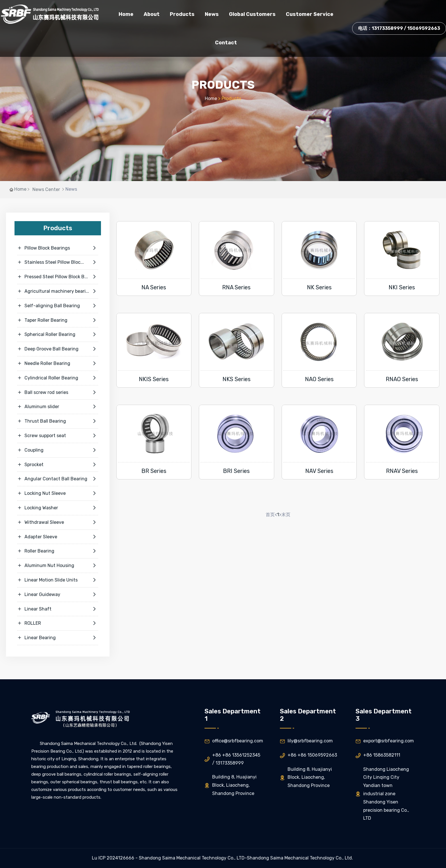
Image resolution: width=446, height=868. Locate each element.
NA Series (154, 287)
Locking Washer (58, 508)
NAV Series (319, 471)
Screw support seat (58, 436)
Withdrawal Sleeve (58, 522)
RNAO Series (402, 379)
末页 (286, 515)
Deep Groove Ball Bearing (58, 349)
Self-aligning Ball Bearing (58, 306)
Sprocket (58, 465)
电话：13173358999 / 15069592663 (399, 28)
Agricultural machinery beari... (58, 291)
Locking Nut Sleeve (58, 493)
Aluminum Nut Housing (58, 566)
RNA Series (236, 287)
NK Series (319, 287)
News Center (46, 189)
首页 (270, 515)
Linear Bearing (58, 638)
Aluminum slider (58, 407)
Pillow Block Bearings (58, 248)
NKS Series (237, 379)
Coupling (58, 450)
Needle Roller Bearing (58, 364)
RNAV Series (402, 471)
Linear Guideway (58, 595)
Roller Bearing (58, 551)
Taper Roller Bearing (58, 320)
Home (211, 98)
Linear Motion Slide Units (58, 580)
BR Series (154, 471)
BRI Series (236, 471)
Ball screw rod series (58, 393)
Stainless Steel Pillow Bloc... (58, 262)
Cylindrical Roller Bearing (58, 378)
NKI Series (402, 287)
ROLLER (58, 623)
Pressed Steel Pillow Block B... (58, 277)
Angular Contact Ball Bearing (58, 479)
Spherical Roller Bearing (58, 335)
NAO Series (319, 379)
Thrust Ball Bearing (58, 421)
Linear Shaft (58, 609)
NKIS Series (154, 379)
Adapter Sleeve (58, 537)
